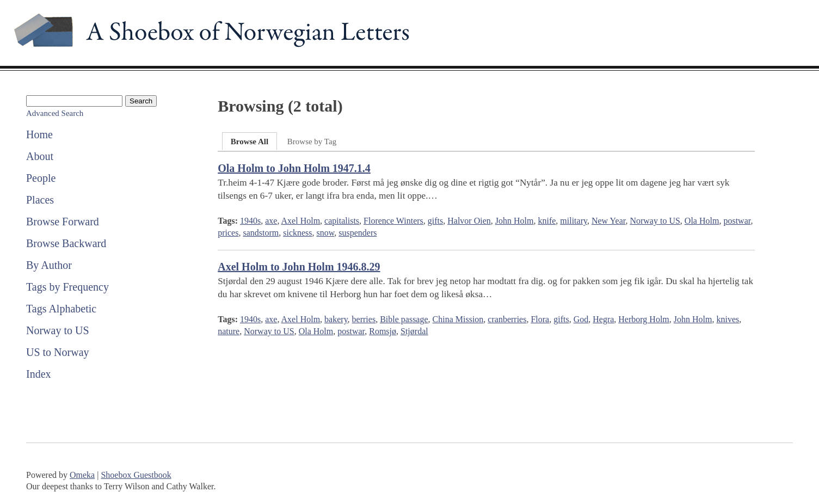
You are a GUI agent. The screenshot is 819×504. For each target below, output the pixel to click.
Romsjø (383, 331)
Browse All (250, 142)
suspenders (358, 233)
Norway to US (58, 330)
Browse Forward (63, 222)
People (41, 178)
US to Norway (58, 352)
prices (228, 233)
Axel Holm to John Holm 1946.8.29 (299, 267)
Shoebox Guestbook (136, 475)
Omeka (82, 475)
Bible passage (404, 319)
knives (728, 319)
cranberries (507, 319)
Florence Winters (393, 221)
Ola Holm (702, 221)
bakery (336, 319)
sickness (297, 233)
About (40, 156)
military (574, 221)
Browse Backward (66, 243)
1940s (250, 221)
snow (326, 233)
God (581, 319)
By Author (49, 265)
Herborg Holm (643, 319)
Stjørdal (414, 331)
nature (229, 331)
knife (547, 221)
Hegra (603, 319)
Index (39, 374)
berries (364, 319)
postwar (737, 221)
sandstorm (261, 233)
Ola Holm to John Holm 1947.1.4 (294, 168)
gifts (435, 221)
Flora (540, 319)
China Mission (458, 319)
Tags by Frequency (67, 287)
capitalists (342, 221)
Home (39, 134)
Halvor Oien (469, 221)
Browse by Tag (312, 142)
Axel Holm (301, 221)
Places (40, 200)
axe (271, 221)
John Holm (515, 221)
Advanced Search (55, 113)
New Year (608, 221)
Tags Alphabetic (61, 309)
